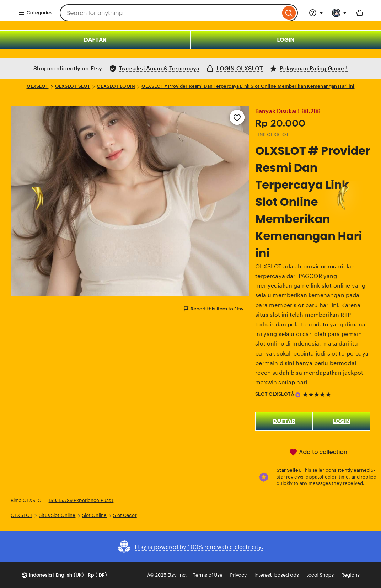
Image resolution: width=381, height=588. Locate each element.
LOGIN (286, 40)
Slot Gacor (125, 515)
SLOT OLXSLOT (273, 394)
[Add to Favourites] (237, 117)
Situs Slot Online (57, 515)
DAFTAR (95, 40)
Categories (35, 13)
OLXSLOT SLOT (73, 86)
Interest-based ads (277, 575)
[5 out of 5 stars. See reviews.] (318, 394)
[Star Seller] (298, 395)
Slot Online (94, 515)
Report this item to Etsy (213, 309)
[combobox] (170, 13)
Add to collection (318, 452)
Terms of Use (208, 575)
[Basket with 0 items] (360, 13)
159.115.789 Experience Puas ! (81, 500)
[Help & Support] (316, 13)
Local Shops (320, 575)
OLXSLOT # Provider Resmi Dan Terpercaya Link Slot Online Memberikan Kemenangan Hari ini (248, 86)
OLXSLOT (38, 86)
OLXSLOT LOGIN (116, 86)
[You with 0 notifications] (339, 13)
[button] (64, 575)
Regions (351, 575)
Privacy (239, 575)
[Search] (289, 13)
